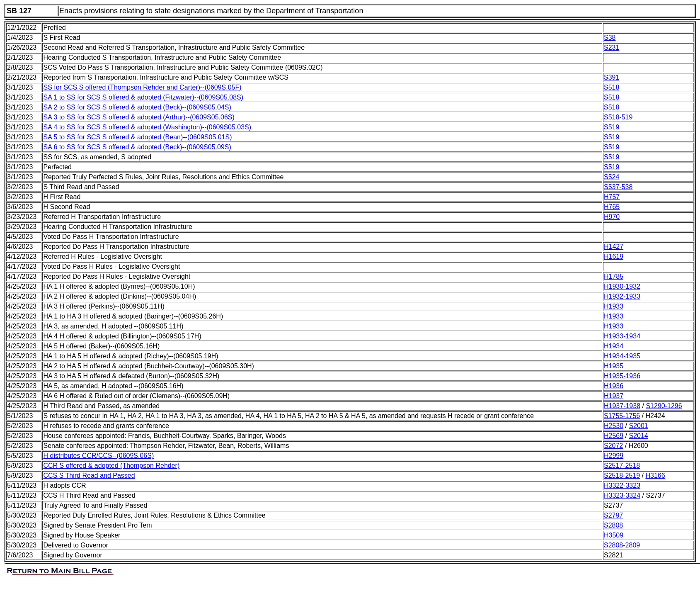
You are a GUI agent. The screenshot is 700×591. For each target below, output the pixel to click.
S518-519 (618, 117)
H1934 (614, 346)
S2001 (638, 426)
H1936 (614, 386)
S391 (612, 77)
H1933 (614, 306)
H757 (612, 197)
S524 (612, 177)
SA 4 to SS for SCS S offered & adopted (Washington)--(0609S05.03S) (147, 127)
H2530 (614, 426)
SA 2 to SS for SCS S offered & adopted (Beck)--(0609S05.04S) (137, 107)
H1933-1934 (622, 336)
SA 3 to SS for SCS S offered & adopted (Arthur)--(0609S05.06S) (139, 117)
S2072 (613, 446)
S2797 (613, 515)
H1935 (614, 366)
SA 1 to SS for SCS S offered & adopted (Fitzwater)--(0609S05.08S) (143, 97)
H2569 (614, 436)
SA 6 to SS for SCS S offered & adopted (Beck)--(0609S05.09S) (137, 147)
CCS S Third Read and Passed (89, 475)
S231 (612, 47)
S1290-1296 (664, 406)
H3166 (655, 475)
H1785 (614, 276)
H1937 (614, 396)
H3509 (614, 535)
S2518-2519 (622, 475)
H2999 (614, 456)
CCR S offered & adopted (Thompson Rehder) (111, 466)
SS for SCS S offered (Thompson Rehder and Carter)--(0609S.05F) (142, 87)
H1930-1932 (622, 286)
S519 (612, 127)
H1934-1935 (622, 356)
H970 (612, 217)
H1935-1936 (622, 376)
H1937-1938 (622, 406)
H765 (612, 207)
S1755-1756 (622, 416)
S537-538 (618, 187)
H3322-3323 (622, 485)
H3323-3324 (622, 495)
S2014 (638, 436)
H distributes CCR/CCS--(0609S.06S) (98, 456)
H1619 (614, 257)
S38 (610, 38)
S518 (612, 87)
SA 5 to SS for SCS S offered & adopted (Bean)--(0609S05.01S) (137, 137)
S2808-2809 (622, 545)
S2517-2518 (622, 466)
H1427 (614, 247)
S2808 (613, 525)
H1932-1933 (622, 296)
